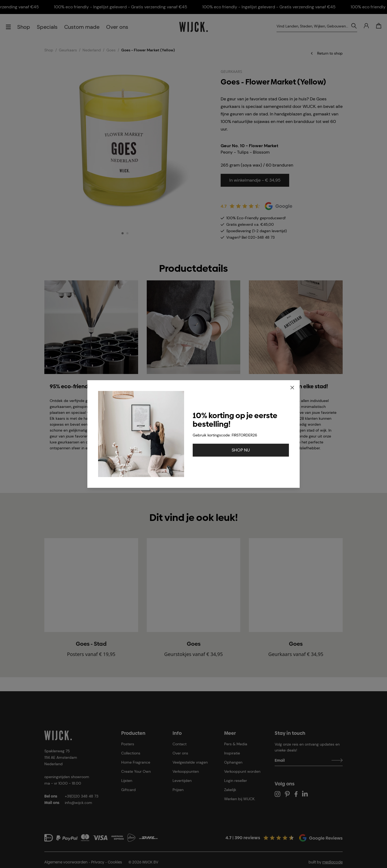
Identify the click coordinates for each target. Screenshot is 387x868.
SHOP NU (241, 450)
